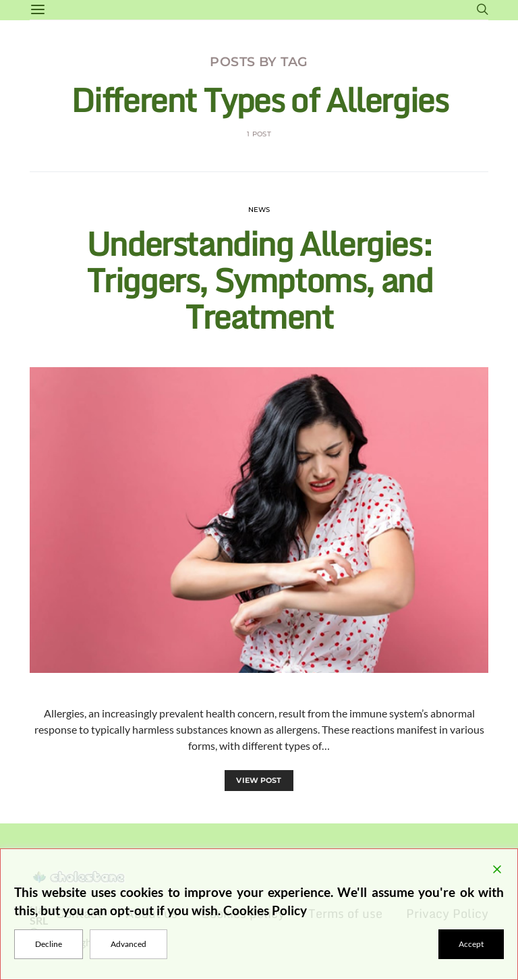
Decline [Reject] (49, 944)
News (259, 210)
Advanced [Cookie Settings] (128, 944)
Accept (471, 944)
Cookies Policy (265, 910)
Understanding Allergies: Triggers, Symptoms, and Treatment (259, 280)
